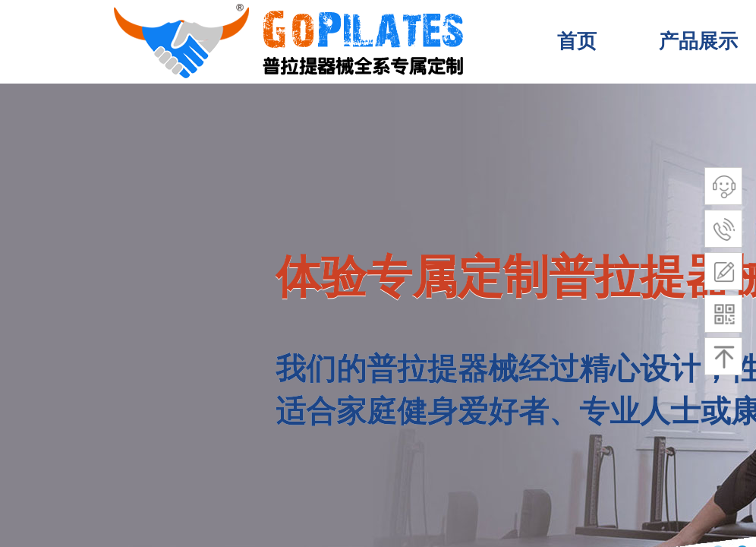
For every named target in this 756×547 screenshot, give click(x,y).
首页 (577, 41)
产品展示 (698, 41)
